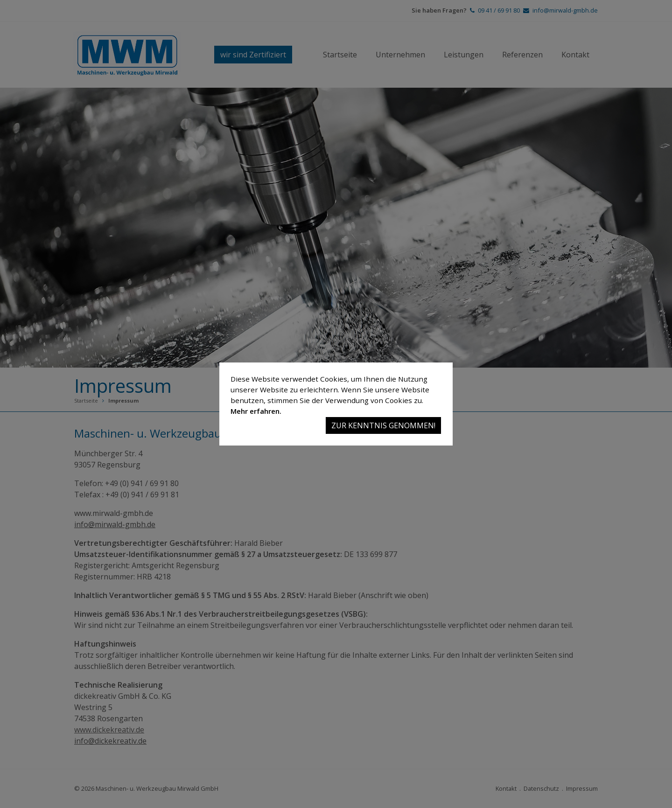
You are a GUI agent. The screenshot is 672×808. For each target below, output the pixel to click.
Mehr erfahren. (256, 411)
